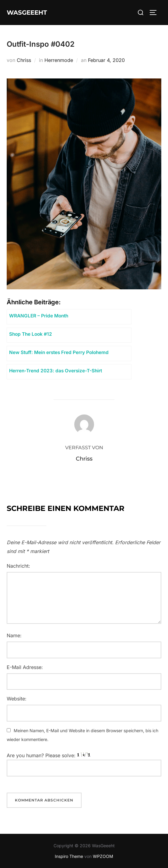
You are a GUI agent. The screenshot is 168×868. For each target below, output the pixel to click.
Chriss (24, 60)
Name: (14, 635)
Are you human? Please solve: (84, 765)
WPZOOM (103, 856)
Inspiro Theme (69, 856)
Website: (17, 699)
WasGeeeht (27, 13)
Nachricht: (18, 566)
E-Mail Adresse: (25, 667)
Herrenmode (59, 60)
